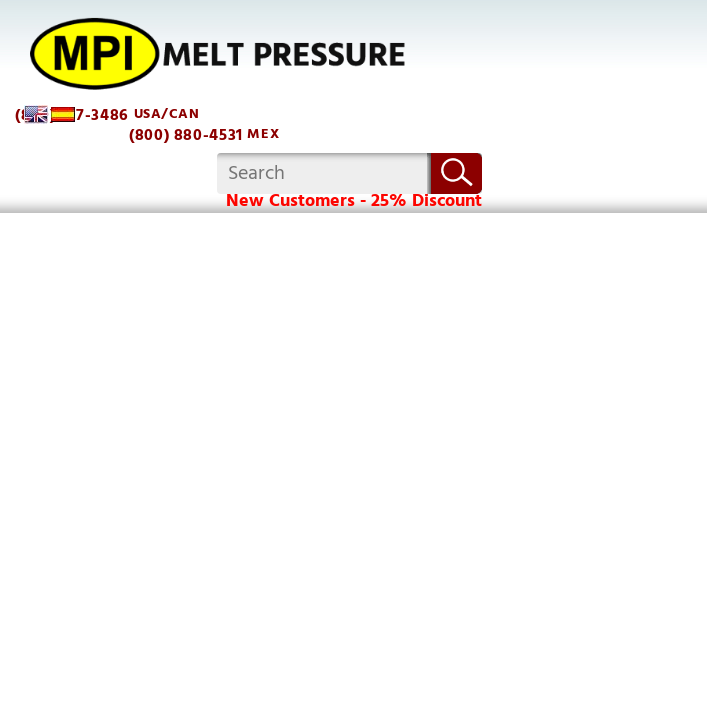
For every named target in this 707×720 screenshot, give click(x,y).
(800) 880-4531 (186, 135)
